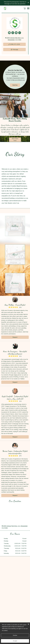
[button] (25, 8)
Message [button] (15, 50)
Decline (15, 635)
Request (15, 337)
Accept (15, 641)
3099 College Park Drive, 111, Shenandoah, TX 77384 (14, 39)
